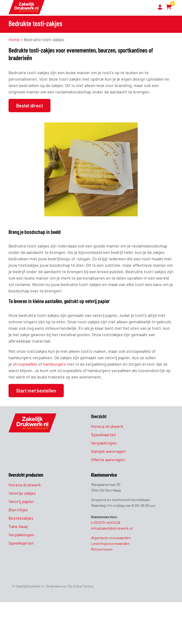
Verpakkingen (104, 443)
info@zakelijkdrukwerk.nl (112, 528)
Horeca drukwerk (107, 426)
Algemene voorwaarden (111, 538)
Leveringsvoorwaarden (110, 543)
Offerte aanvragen (108, 460)
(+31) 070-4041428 (106, 522)
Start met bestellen (36, 391)
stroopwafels (25, 364)
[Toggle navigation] (150, 8)
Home (14, 39)
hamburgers (54, 364)
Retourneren (102, 549)
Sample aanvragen (108, 451)
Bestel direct (30, 106)
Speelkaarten (104, 435)
